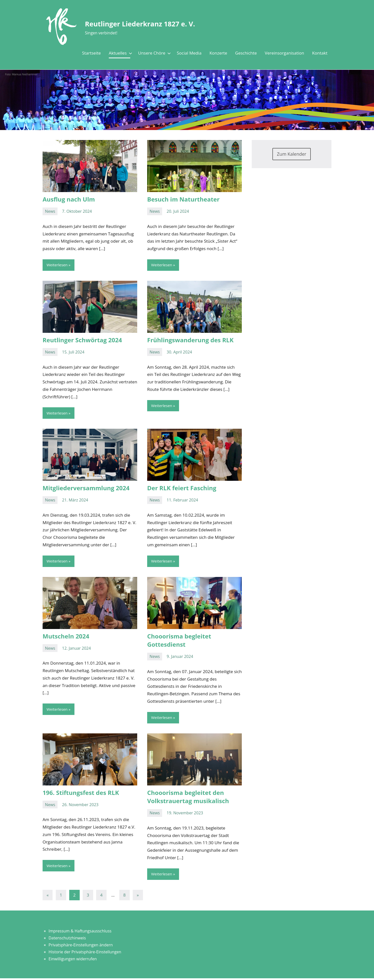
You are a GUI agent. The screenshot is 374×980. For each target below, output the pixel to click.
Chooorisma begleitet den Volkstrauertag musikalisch (188, 798)
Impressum (112, 974)
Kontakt (320, 53)
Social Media (189, 53)
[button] (277, 919)
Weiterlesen (58, 265)
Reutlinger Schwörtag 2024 (82, 340)
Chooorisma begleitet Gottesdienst (179, 641)
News (50, 211)
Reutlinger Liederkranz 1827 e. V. (158, 23)
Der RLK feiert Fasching (182, 489)
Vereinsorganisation (284, 53)
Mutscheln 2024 (66, 637)
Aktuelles (120, 53)
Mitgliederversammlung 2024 (86, 489)
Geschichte (246, 53)
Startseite (91, 53)
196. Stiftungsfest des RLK (81, 794)
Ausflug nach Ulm (69, 199)
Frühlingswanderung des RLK (190, 340)
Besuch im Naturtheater (183, 199)
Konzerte (218, 53)
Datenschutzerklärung (129, 941)
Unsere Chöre (154, 53)
